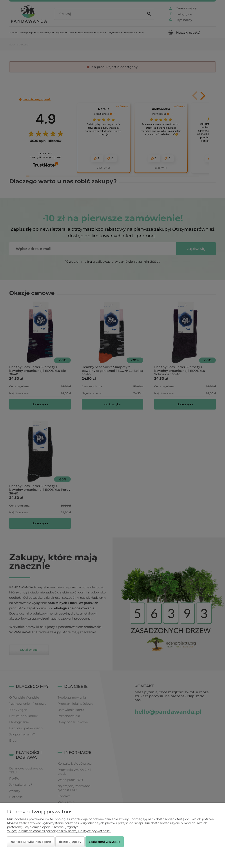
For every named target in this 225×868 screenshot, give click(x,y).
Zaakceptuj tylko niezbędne (31, 842)
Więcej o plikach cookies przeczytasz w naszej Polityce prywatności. (59, 831)
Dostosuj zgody (70, 842)
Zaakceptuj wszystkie (105, 842)
